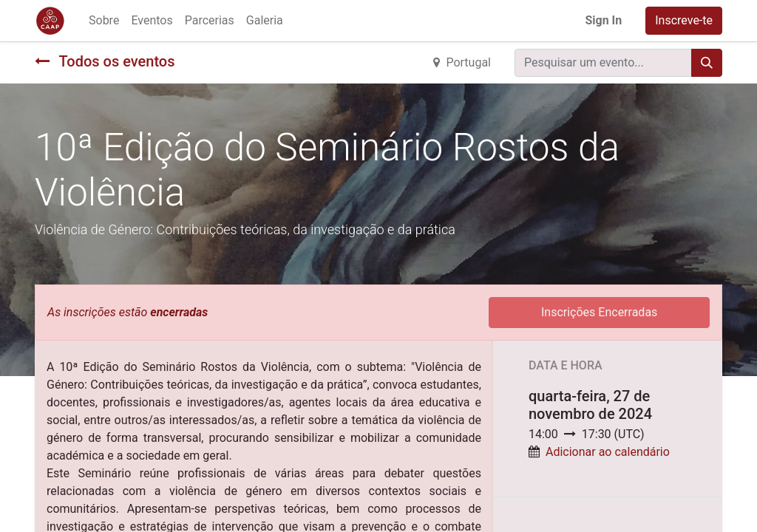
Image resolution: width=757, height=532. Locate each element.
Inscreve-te (684, 20)
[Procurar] (707, 63)
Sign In (603, 20)
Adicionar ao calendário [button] (608, 452)
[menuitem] (104, 21)
